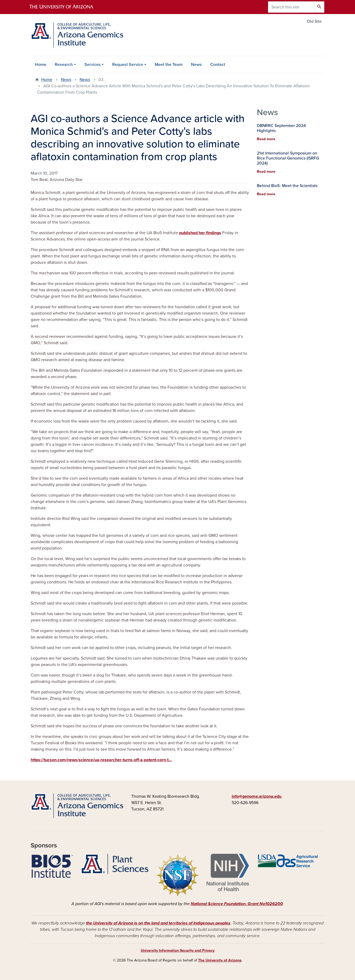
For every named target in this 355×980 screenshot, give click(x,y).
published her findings (200, 233)
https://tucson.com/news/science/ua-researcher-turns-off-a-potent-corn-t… (101, 760)
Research (64, 65)
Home (41, 65)
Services (93, 65)
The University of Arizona (220, 960)
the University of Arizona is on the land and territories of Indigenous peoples (158, 923)
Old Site (314, 21)
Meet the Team (169, 65)
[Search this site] (291, 7)
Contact (218, 65)
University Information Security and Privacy (178, 950)
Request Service (128, 65)
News (196, 65)
